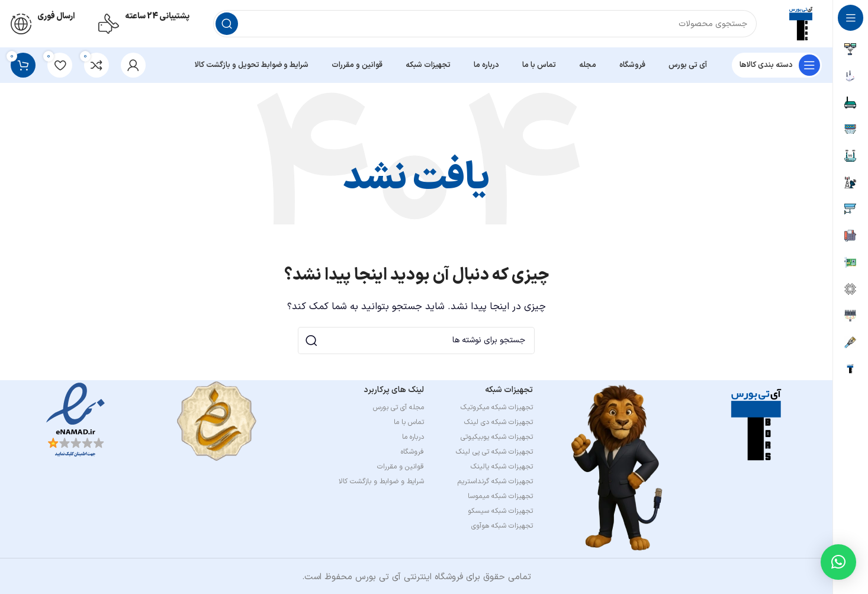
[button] (838, 562)
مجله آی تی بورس (398, 407)
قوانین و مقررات (401, 467)
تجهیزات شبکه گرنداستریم (495, 481)
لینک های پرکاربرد (394, 390)
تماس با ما (409, 422)
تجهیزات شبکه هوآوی (502, 526)
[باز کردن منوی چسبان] (777, 65)
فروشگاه (412, 452)
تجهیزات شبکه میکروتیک (497, 407)
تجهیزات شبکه (509, 390)
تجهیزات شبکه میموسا (500, 496)
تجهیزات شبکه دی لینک (499, 422)
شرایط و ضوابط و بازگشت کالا (381, 481)
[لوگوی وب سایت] (801, 23)
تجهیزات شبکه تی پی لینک (494, 452)
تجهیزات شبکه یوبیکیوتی (497, 437)
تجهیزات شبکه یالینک (502, 467)
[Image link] (757, 424)
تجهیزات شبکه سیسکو (500, 511)
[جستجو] (485, 24)
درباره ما (413, 437)
